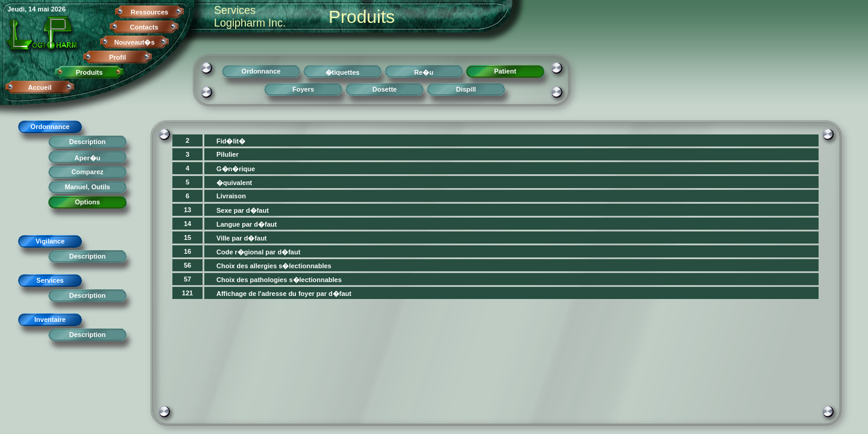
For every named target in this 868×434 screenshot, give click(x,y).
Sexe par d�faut (243, 210)
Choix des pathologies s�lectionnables (279, 280)
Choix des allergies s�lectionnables (274, 266)
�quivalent (234, 183)
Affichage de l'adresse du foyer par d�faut (284, 294)
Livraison (231, 196)
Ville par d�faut (242, 238)
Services (50, 280)
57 (187, 279)
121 (187, 293)
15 (187, 237)
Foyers (303, 89)
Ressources (149, 12)
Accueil (39, 87)
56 (187, 265)
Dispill (466, 89)
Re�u (424, 72)
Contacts (144, 27)
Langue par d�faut (247, 224)
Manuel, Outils (87, 187)
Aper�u (88, 158)
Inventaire (50, 319)
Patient (505, 71)
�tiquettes (343, 72)
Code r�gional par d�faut (258, 252)
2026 (58, 9)
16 (187, 251)
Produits (90, 72)
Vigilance (50, 241)
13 (187, 210)
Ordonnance (50, 127)
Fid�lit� (231, 141)
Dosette (385, 89)
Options (87, 202)
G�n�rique (236, 169)
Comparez (87, 172)
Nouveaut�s (134, 42)
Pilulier (228, 154)
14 (187, 224)
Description (88, 142)
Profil (118, 57)
